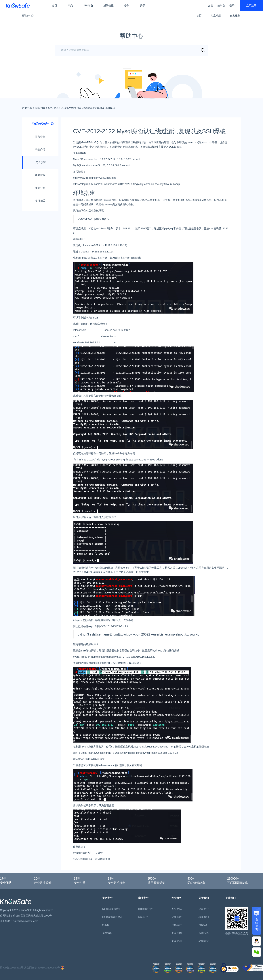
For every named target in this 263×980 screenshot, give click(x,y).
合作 (127, 5)
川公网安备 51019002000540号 (44, 968)
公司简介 (204, 909)
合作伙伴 (204, 933)
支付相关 (40, 201)
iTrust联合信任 (146, 909)
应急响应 (177, 917)
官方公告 (40, 137)
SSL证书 (143, 917)
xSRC (106, 925)
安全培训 (177, 941)
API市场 (88, 5)
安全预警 (41, 162)
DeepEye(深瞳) (111, 909)
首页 (55, 5)
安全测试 (177, 909)
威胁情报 (108, 5)
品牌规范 (204, 941)
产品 (70, 5)
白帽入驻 (204, 925)
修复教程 (40, 175)
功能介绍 (40, 149)
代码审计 (177, 925)
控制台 (221, 5)
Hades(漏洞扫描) (112, 917)
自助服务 (235, 16)
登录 (232, 5)
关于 (142, 5)
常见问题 (216, 16)
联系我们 (204, 917)
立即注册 (251, 5)
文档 (210, 5)
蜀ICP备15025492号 (12, 968)
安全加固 (177, 933)
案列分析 (40, 188)
